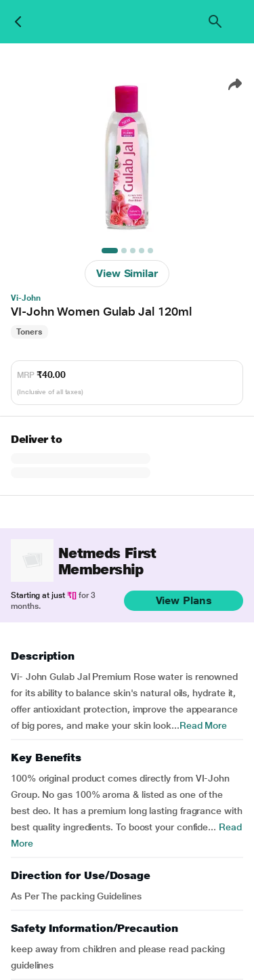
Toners (29, 332)
